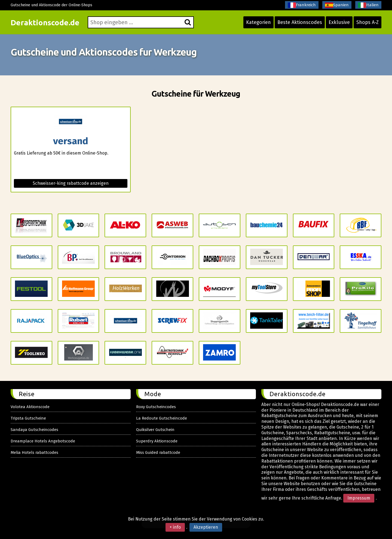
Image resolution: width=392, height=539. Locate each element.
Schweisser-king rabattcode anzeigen (71, 183)
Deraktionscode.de (45, 22)
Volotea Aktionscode (30, 407)
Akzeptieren (206, 527)
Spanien (337, 5)
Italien (368, 5)
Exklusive (339, 22)
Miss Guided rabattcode (158, 452)
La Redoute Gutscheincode (162, 418)
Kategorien (258, 22)
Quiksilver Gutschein (155, 430)
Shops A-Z (367, 22)
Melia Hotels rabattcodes (34, 452)
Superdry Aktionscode (157, 441)
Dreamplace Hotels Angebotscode (43, 441)
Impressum (359, 498)
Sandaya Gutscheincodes (34, 430)
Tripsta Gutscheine (28, 418)
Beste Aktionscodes (300, 22)
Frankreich (302, 5)
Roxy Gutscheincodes (156, 407)
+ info (175, 527)
